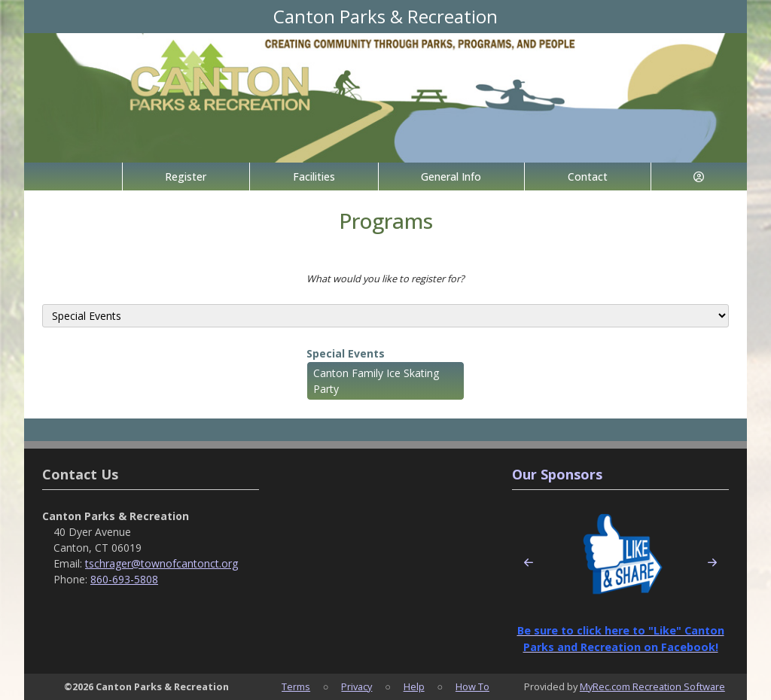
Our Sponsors (557, 474)
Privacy (357, 686)
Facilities (314, 177)
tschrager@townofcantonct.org (162, 563)
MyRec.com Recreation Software (652, 686)
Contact (588, 177)
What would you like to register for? (385, 278)
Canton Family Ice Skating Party (376, 381)
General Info (451, 177)
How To (472, 686)
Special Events (346, 353)
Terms (296, 686)
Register (186, 177)
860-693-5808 (124, 579)
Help (414, 686)
